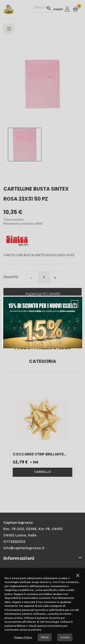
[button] (75, 304)
